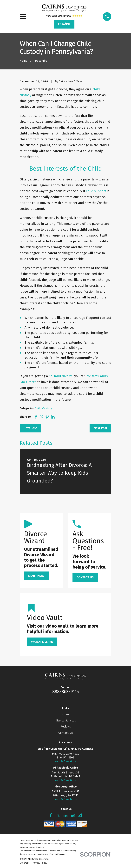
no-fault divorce (61, 376)
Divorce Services (65, 721)
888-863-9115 (66, 692)
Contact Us (65, 733)
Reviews (66, 727)
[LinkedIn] (65, 815)
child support (96, 191)
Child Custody (44, 408)
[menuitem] (24, 863)
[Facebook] (51, 815)
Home (66, 714)
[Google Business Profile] (73, 815)
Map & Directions (66, 761)
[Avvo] (80, 815)
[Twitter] (58, 815)
